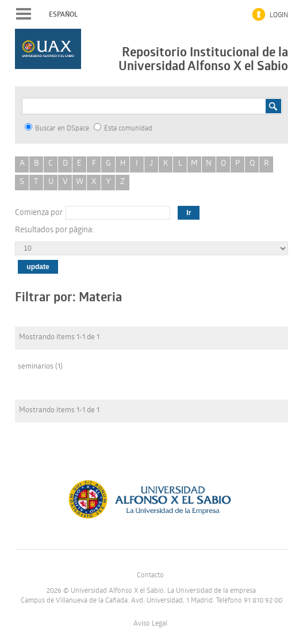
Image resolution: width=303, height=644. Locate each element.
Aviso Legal (150, 624)
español (63, 14)
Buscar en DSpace (57, 128)
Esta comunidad (123, 128)
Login (279, 16)
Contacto (150, 576)
